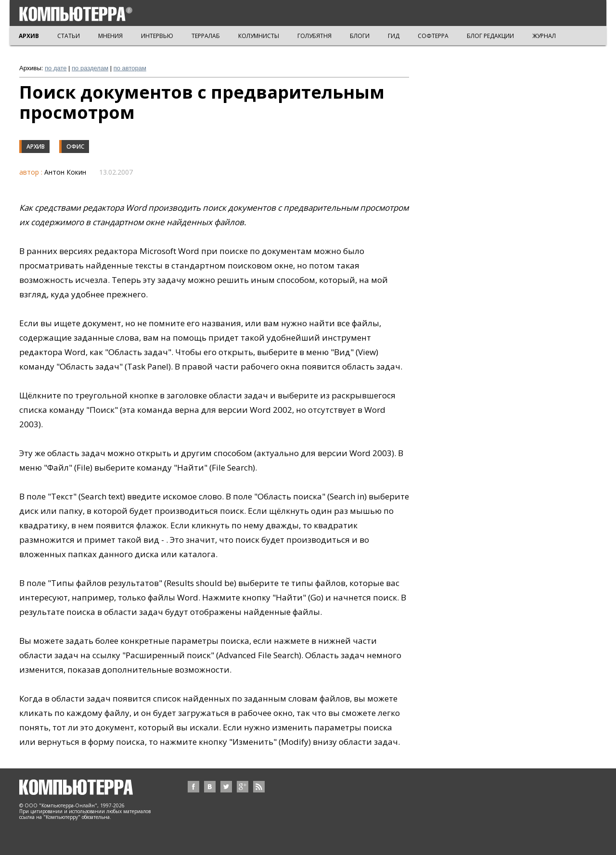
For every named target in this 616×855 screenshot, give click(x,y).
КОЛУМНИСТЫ (259, 36)
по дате (56, 68)
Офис (75, 147)
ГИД (394, 36)
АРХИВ (29, 36)
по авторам (130, 68)
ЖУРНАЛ (544, 36)
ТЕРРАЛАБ (206, 36)
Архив (36, 147)
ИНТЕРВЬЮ (157, 36)
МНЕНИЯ (110, 36)
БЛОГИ (360, 36)
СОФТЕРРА (433, 36)
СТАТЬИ (69, 36)
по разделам (90, 68)
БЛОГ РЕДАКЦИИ (490, 36)
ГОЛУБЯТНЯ (314, 36)
